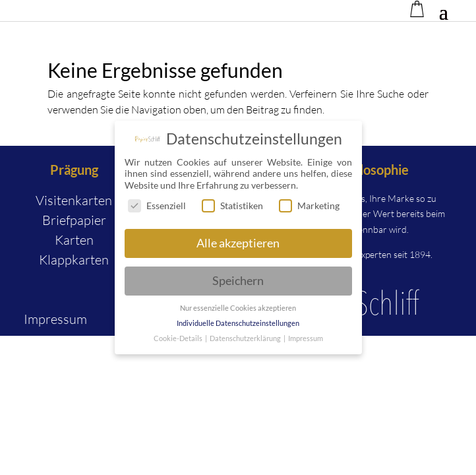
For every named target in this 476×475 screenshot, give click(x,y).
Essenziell (157, 207)
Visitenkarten (74, 200)
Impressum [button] (306, 340)
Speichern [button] (238, 283)
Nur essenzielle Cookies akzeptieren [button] (238, 310)
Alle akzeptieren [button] (238, 245)
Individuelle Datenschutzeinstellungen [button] (238, 325)
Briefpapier (74, 220)
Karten (74, 240)
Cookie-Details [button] (179, 340)
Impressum (55, 319)
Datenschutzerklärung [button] (246, 340)
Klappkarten (74, 260)
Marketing (309, 207)
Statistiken (232, 207)
